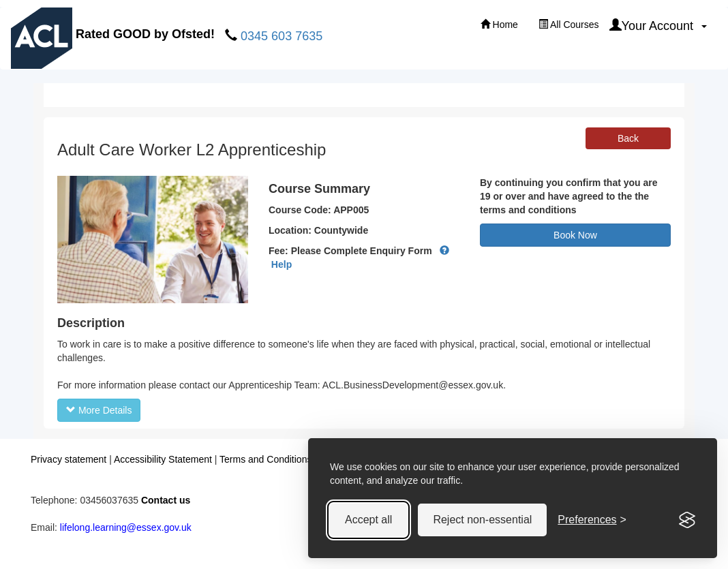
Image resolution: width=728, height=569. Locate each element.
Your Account (658, 26)
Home (499, 25)
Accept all (368, 520)
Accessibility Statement (163, 459)
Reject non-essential (482, 520)
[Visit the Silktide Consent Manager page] (687, 520)
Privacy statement (69, 459)
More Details (99, 410)
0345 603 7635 (282, 36)
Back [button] (628, 138)
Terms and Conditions (266, 459)
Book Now (575, 235)
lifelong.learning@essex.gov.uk (126, 527)
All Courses (569, 25)
